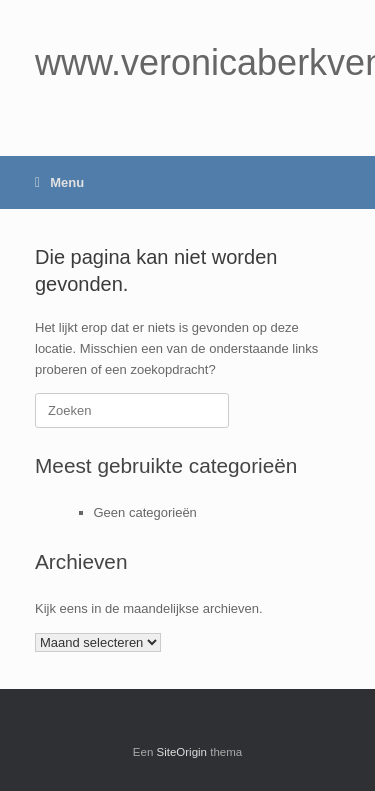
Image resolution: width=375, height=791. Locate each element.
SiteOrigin (182, 752)
